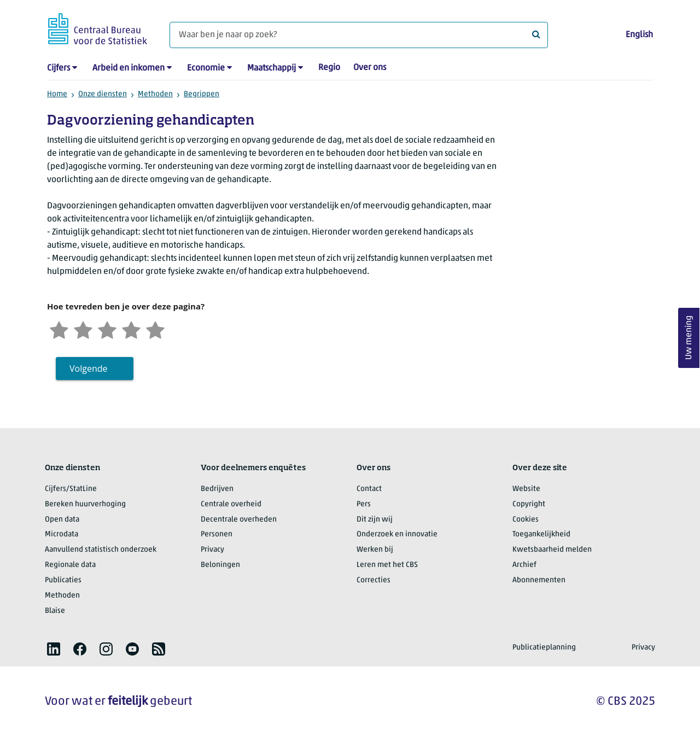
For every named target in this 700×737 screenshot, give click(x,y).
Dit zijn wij (375, 520)
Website (526, 489)
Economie (206, 68)
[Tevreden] (131, 329)
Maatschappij (272, 68)
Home (57, 94)
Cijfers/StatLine (71, 489)
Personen (217, 534)
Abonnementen (539, 580)
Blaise (55, 611)
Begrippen (202, 94)
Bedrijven (217, 489)
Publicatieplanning (544, 648)
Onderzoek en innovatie (397, 534)
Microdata (62, 534)
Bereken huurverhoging (85, 504)
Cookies (526, 520)
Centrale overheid (231, 504)
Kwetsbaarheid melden (552, 550)
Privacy (212, 550)
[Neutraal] (107, 329)
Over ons (370, 68)
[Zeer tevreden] (155, 329)
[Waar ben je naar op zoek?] (359, 35)
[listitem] (54, 649)
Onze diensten (103, 94)
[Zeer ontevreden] (59, 329)
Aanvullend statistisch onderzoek (101, 550)
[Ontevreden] (83, 329)
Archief (524, 565)
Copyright (529, 504)
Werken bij (375, 550)
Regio (329, 68)
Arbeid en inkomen (129, 68)
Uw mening (689, 338)
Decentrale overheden (239, 520)
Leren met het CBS (387, 565)
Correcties (374, 580)
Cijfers (59, 68)
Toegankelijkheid (541, 534)
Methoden (155, 94)
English (639, 35)
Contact (369, 489)
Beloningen (220, 565)
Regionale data (70, 565)
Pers (364, 504)
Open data (62, 520)
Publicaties (63, 580)
